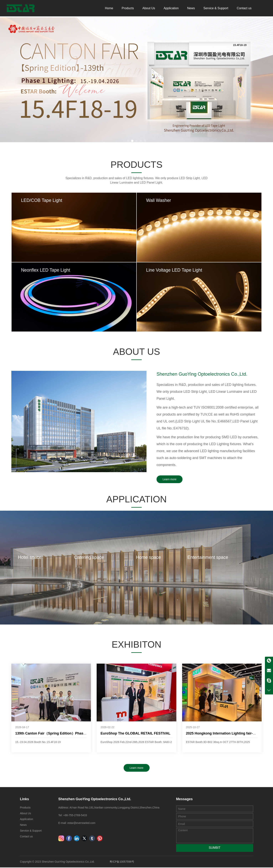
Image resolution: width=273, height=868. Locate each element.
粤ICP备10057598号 (122, 862)
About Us (149, 9)
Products (128, 9)
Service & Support (216, 9)
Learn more (170, 480)
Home (109, 9)
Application (171, 9)
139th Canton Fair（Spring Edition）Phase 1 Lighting (59, 734)
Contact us (244, 9)
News (191, 9)
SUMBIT (214, 848)
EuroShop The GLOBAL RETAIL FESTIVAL (135, 734)
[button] (128, 141)
